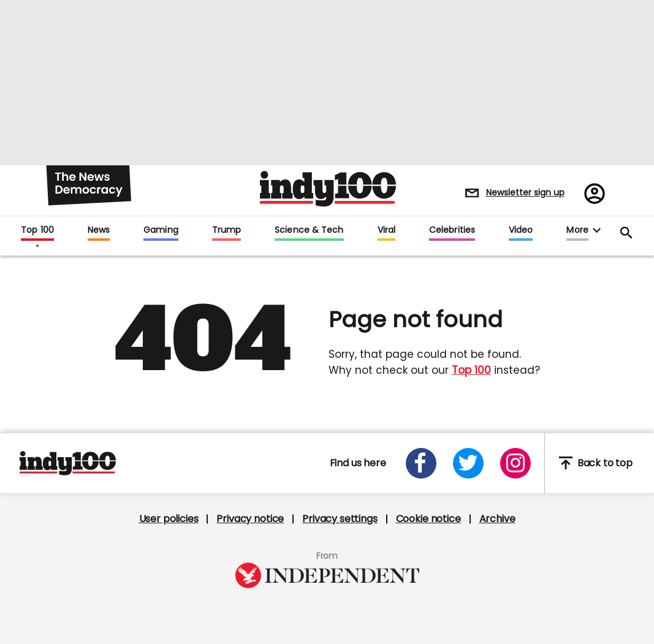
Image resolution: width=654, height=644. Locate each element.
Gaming (161, 230)
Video (521, 230)
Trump (226, 230)
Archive (497, 519)
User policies (169, 519)
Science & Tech (309, 230)
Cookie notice (428, 519)
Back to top (596, 463)
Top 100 (37, 230)
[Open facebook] (421, 463)
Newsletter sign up (525, 192)
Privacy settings (340, 519)
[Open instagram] (515, 463)
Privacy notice (250, 519)
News (99, 230)
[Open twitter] (468, 463)
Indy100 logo (328, 189)
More (577, 230)
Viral (386, 230)
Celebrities (452, 230)
